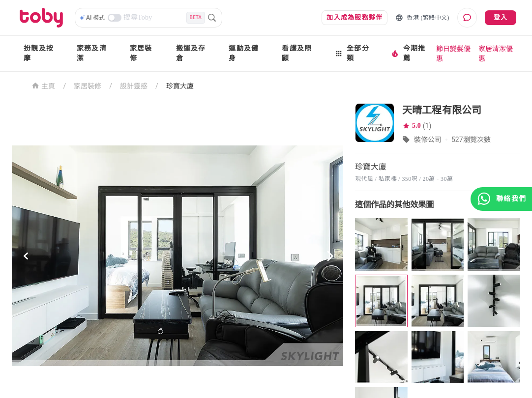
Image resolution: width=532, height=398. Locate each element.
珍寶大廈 (180, 86)
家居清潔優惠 (496, 54)
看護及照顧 (297, 53)
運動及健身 (244, 53)
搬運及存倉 (191, 53)
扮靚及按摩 (39, 53)
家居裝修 (141, 53)
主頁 (44, 85)
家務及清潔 (92, 53)
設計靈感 (134, 86)
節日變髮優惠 (453, 54)
